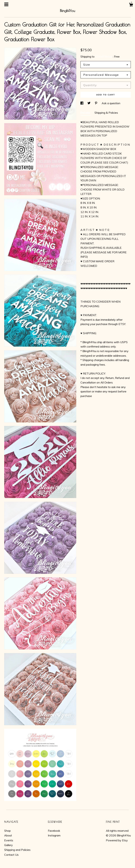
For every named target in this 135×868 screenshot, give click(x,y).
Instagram (54, 835)
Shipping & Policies (106, 113)
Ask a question (111, 103)
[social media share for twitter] (89, 103)
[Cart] (131, 5)
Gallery (9, 845)
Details (86, 113)
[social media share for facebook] (82, 103)
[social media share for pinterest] (96, 103)
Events (9, 840)
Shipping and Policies (17, 850)
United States (104, 56)
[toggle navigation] (6, 4)
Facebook (54, 831)
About (8, 835)
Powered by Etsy (117, 840)
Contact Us (11, 855)
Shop (7, 831)
